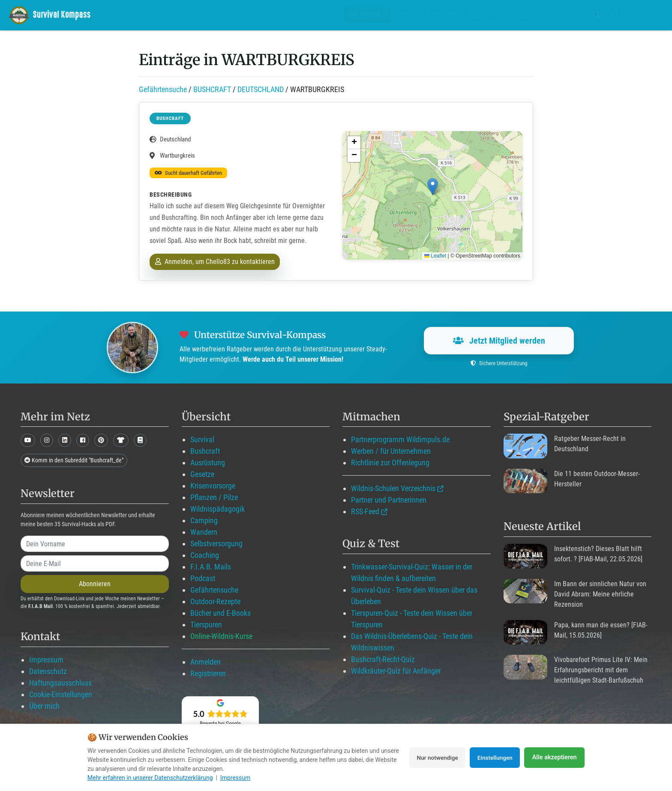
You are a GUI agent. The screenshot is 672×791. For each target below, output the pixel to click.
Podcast (203, 578)
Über (569, 15)
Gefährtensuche (163, 89)
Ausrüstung (208, 463)
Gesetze (202, 474)
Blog (484, 15)
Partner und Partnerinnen (389, 500)
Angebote (528, 15)
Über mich (44, 706)
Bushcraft (205, 451)
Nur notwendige (432, 758)
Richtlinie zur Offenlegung (390, 463)
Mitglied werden (430, 15)
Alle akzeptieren (555, 758)
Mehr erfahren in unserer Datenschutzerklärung (150, 778)
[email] (95, 563)
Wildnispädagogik (217, 509)
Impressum (46, 660)
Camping (204, 520)
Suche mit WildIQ (625, 15)
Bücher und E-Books (220, 613)
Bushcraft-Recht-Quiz (383, 659)
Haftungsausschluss (60, 683)
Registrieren (208, 673)
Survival (202, 439)
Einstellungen (493, 758)
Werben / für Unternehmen (391, 451)
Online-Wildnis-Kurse (221, 636)
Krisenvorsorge (213, 486)
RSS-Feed (365, 511)
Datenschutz (48, 671)
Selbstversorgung (216, 544)
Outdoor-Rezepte (215, 601)
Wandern (204, 532)
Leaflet (435, 256)
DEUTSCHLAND (261, 89)
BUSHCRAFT (212, 89)
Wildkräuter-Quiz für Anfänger (396, 671)
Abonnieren (95, 584)
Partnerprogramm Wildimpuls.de (400, 439)
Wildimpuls (367, 15)
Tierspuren (206, 625)
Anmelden (205, 662)
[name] (95, 544)
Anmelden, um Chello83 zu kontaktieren (215, 262)
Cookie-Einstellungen (61, 694)
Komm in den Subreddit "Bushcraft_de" (74, 460)
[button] (433, 187)
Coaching (205, 555)
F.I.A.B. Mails (211, 567)
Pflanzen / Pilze (214, 497)
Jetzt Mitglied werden (499, 341)
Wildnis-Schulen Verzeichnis (393, 488)
